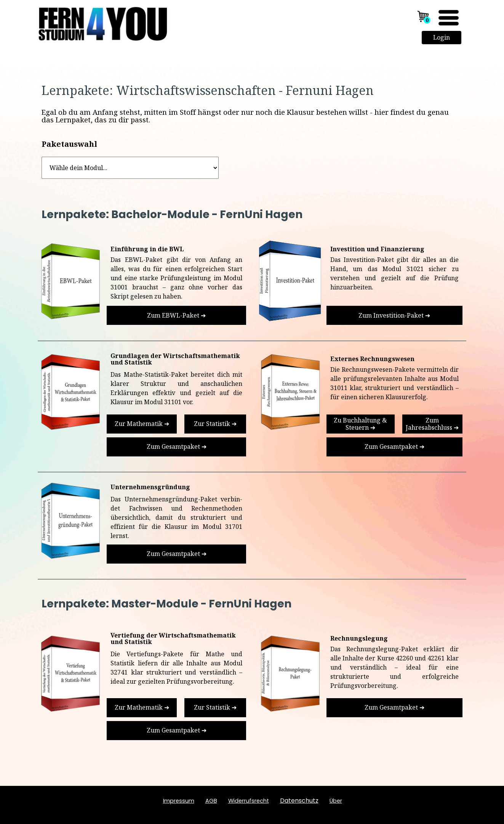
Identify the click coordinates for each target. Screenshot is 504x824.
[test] (176, 315)
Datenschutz (299, 801)
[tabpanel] (252, 90)
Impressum (179, 801)
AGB (211, 801)
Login (442, 37)
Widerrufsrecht (249, 801)
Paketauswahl (69, 144)
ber (336, 801)
